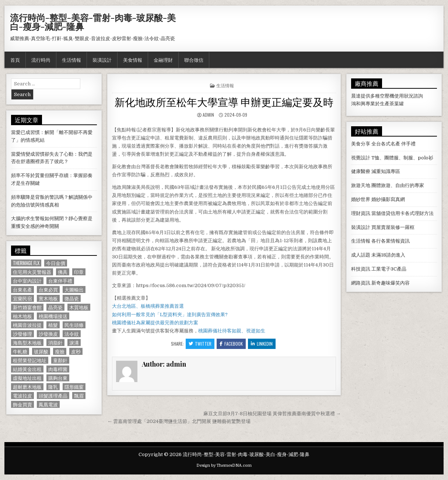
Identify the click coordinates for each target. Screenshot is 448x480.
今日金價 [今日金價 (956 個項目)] (56, 263)
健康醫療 (361, 171)
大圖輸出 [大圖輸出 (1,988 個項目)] (74, 290)
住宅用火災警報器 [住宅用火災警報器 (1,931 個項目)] (32, 272)
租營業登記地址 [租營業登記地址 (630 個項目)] (30, 360)
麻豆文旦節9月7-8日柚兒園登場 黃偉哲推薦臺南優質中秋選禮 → (272, 414)
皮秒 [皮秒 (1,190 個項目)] (76, 351)
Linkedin (262, 344)
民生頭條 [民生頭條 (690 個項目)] (74, 325)
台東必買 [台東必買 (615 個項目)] (48, 290)
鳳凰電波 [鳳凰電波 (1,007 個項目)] (48, 404)
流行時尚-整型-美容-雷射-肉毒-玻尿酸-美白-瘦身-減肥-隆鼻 (93, 22)
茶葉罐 (397, 104)
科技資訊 (361, 269)
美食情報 (133, 60)
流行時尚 (41, 60)
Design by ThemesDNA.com (224, 465)
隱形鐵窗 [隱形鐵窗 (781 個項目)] (74, 387)
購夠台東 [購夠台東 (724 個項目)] (58, 378)
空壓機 (387, 96)
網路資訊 (361, 283)
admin (208, 115)
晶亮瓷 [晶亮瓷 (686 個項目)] (55, 307)
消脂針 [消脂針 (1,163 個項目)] (55, 343)
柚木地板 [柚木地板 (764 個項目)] (22, 316)
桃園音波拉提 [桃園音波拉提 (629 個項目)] (27, 325)
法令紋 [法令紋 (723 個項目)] (72, 334)
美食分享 (361, 144)
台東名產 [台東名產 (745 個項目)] (22, 290)
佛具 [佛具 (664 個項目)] (63, 272)
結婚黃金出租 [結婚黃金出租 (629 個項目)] (27, 369)
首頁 (15, 60)
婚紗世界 (361, 199)
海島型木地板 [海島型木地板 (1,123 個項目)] (27, 343)
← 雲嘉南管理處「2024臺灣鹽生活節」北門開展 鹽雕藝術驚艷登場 (179, 421)
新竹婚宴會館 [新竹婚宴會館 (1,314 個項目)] (27, 307)
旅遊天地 (361, 185)
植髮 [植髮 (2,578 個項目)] (53, 325)
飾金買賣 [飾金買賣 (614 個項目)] (22, 404)
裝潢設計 (102, 60)
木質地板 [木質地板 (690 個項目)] (79, 307)
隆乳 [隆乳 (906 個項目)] (53, 387)
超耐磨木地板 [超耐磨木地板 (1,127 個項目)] (27, 387)
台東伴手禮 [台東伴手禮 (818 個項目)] (60, 281)
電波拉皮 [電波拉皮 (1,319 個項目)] (22, 396)
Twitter (200, 344)
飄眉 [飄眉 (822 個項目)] (79, 396)
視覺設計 (361, 158)
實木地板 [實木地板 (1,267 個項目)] (48, 298)
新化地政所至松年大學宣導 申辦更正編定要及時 (224, 101)
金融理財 (163, 60)
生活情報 (71, 60)
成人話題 (361, 255)
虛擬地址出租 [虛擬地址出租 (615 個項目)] (27, 378)
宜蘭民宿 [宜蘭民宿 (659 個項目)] (22, 298)
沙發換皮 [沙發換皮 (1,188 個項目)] (48, 334)
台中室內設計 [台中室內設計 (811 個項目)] (27, 281)
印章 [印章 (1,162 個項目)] (79, 272)
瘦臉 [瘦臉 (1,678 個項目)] (60, 351)
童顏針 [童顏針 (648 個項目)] (60, 360)
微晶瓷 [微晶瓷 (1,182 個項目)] (72, 298)
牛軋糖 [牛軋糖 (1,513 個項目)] (20, 351)
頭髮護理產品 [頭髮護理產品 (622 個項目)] (53, 396)
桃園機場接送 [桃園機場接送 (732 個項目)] (53, 316)
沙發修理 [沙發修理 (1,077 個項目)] (22, 334)
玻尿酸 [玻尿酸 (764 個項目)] (41, 351)
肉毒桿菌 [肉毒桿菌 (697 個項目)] (58, 369)
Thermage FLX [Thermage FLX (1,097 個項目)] (26, 263)
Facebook (231, 344)
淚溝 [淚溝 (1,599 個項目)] (74, 343)
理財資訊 (361, 213)
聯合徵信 (194, 60)
